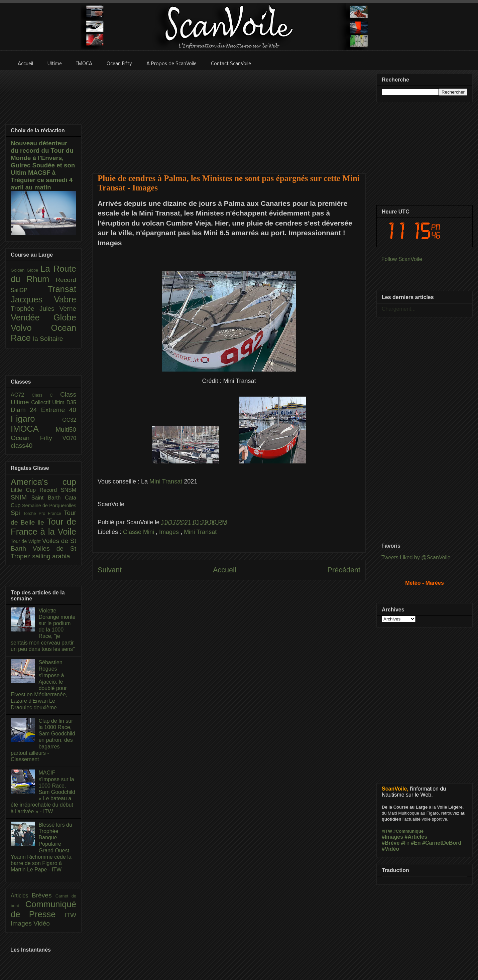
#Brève (391, 843)
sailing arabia (51, 556)
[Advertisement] (229, 118)
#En (416, 843)
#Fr (405, 843)
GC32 (69, 420)
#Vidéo (390, 849)
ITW (70, 915)
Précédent (344, 570)
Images (170, 532)
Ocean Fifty (37, 438)
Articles (21, 896)
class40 (22, 446)
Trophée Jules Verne (43, 309)
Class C (46, 395)
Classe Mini (139, 532)
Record (66, 280)
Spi (17, 513)
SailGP (29, 290)
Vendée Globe (43, 317)
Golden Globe (26, 270)
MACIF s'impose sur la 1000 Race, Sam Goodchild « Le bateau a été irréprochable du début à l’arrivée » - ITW (43, 792)
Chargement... (399, 309)
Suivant (110, 570)
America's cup (43, 482)
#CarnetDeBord (442, 843)
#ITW (387, 831)
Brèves (44, 895)
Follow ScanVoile (402, 259)
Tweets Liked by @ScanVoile (416, 557)
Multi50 (66, 430)
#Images (392, 837)
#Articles (416, 837)
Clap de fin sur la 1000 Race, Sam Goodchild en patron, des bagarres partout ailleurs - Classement (43, 740)
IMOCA (33, 429)
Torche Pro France (43, 513)
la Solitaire (48, 339)
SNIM (21, 497)
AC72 (21, 395)
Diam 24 (26, 410)
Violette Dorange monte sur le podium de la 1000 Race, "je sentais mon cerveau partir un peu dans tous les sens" (43, 630)
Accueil (225, 570)
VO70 (69, 438)
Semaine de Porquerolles (49, 506)
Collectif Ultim (49, 402)
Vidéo (42, 923)
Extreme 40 (59, 410)
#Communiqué (408, 831)
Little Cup (25, 490)
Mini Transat (165, 481)
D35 (71, 402)
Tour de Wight (26, 541)
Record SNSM (58, 490)
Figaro (36, 419)
